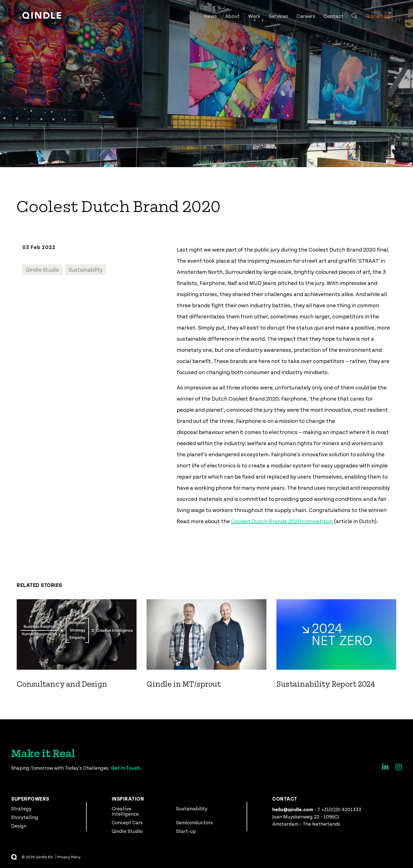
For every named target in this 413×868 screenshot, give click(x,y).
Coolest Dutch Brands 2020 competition (282, 521)
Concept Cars (127, 822)
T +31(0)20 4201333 (339, 809)
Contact (333, 16)
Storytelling (25, 817)
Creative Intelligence (125, 811)
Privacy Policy (69, 857)
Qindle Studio (127, 831)
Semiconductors (194, 822)
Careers (306, 16)
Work (254, 16)
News (210, 16)
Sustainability (192, 808)
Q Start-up (378, 16)
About (232, 16)
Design (19, 826)
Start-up (186, 831)
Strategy (21, 808)
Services (279, 16)
